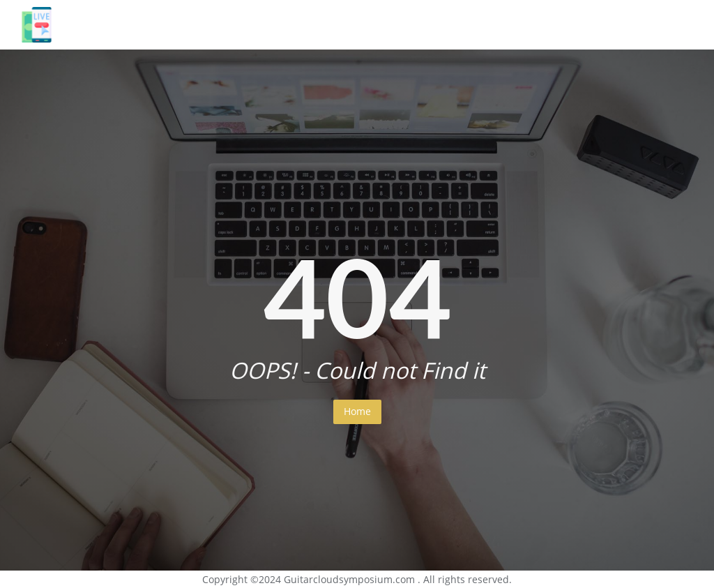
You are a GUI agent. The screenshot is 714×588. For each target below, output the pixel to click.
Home (357, 411)
